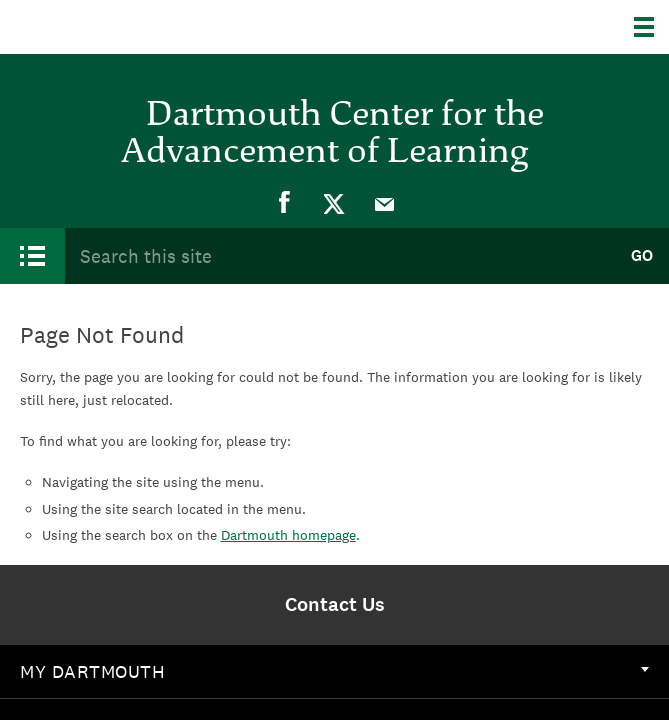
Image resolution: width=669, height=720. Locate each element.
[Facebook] (285, 203)
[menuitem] (285, 203)
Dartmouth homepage (288, 535)
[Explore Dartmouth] (651, 27)
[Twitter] (335, 203)
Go (642, 255)
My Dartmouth (334, 671)
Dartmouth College (117, 27)
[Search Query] (339, 255)
